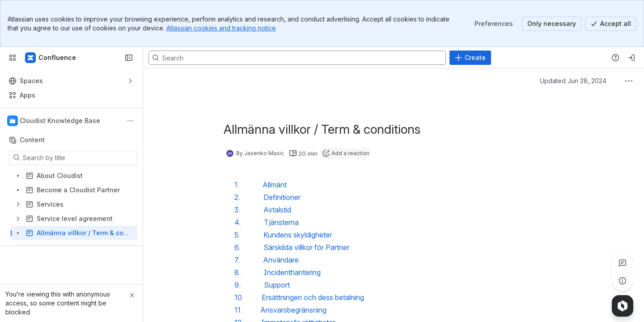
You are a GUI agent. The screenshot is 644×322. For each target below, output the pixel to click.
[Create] (470, 58)
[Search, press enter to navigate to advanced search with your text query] (297, 58)
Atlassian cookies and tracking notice (221, 28)
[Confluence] (51, 58)
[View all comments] (623, 263)
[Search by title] (78, 158)
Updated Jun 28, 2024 (573, 81)
